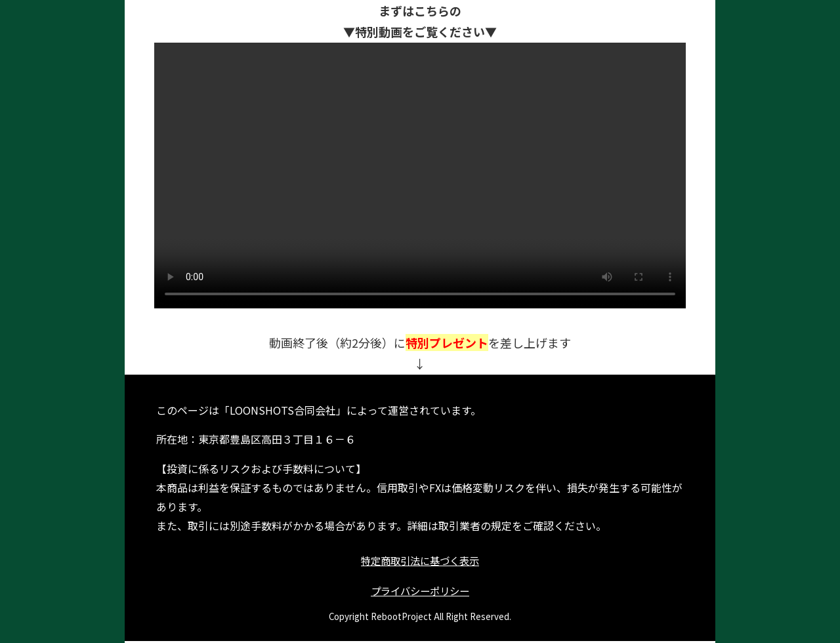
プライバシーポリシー (420, 592)
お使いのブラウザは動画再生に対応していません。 (420, 176)
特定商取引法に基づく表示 (420, 561)
